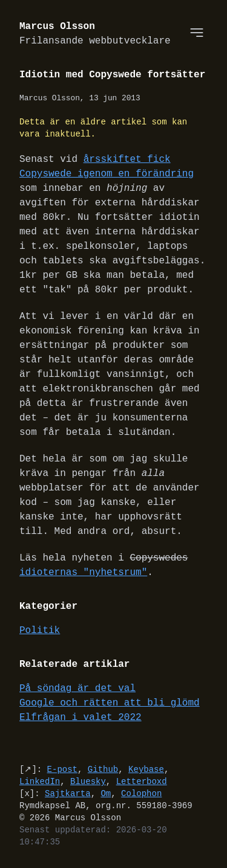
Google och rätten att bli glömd (110, 704)
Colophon (141, 794)
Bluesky (88, 782)
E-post (62, 770)
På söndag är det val (77, 689)
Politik (40, 631)
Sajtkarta (68, 794)
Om (106, 794)
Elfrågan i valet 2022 (81, 718)
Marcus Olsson (95, 34)
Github (103, 770)
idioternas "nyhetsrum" (83, 573)
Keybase (146, 770)
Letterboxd (142, 782)
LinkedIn (40, 782)
